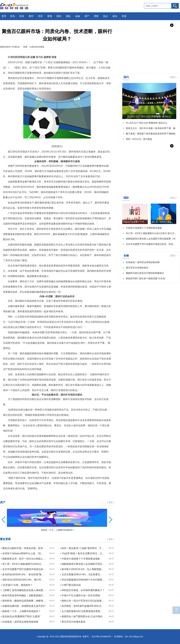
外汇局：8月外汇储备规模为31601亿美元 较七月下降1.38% (164, 222)
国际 (68, 16)
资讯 (12, 16)
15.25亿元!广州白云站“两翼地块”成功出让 (149, 117)
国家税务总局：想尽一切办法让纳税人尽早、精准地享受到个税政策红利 (24, 559)
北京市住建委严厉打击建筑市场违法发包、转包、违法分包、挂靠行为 (24, 569)
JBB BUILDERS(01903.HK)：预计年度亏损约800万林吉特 (24, 580)
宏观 (124, 16)
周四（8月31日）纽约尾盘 (139, 139)
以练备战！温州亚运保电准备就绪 (143, 262)
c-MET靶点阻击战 (71, 585)
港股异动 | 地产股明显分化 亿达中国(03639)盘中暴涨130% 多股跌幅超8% (83, 616)
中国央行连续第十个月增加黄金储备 (135, 222)
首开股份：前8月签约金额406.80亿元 (81, 606)
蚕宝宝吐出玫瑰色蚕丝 (137, 268)
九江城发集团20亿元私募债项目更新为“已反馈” (83, 611)
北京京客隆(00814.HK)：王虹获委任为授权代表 (83, 574)
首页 (4, 16)
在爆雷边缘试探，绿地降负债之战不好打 (24, 606)
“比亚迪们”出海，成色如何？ (17, 585)
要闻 (50, 16)
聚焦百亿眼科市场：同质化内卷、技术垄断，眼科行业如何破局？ (24, 548)
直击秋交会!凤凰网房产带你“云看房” (21, 616)
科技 (22, 16)
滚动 (115, 16)
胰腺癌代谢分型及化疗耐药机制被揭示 (145, 273)
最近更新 (5, 539)
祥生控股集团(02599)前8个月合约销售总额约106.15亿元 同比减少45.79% (83, 580)
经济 (40, 16)
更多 (173, 77)
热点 (105, 16)
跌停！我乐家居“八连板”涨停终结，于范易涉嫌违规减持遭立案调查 (83, 548)
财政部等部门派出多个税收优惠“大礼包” (146, 278)
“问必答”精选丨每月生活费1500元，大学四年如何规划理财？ (83, 553)
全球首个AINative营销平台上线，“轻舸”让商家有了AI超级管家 (24, 553)
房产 (87, 16)
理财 (96, 16)
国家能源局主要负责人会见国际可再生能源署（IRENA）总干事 (83, 564)
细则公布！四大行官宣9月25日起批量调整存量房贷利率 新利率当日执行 (83, 601)
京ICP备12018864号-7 (102, 636)
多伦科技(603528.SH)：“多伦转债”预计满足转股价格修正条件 (24, 574)
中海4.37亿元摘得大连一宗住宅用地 (81, 595)
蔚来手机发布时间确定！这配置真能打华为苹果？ (24, 595)
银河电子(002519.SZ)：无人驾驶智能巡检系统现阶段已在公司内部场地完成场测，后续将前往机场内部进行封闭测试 (83, 569)
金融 (78, 16)
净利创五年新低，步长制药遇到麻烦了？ (83, 590)
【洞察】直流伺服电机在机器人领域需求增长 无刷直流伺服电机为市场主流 (24, 590)
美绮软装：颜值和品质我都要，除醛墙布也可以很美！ (24, 601)
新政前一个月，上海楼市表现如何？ (21, 611)
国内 (59, 16)
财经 (31, 16)
